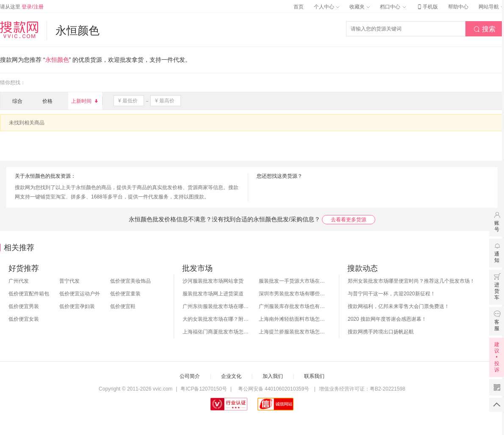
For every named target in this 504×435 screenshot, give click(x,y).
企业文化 (231, 376)
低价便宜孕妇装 (77, 306)
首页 (299, 7)
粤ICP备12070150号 (204, 389)
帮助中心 (458, 7)
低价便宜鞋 (123, 306)
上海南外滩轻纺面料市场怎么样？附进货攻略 (293, 319)
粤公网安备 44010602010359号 (273, 389)
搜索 (485, 29)
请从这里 (22, 7)
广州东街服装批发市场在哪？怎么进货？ (216, 306)
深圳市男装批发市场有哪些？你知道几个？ (293, 294)
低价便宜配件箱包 (29, 294)
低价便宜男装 (24, 306)
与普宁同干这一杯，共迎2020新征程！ (392, 294)
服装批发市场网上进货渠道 (213, 294)
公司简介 (190, 376)
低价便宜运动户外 (80, 294)
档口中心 (393, 7)
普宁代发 (69, 281)
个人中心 (327, 7)
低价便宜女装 (24, 319)
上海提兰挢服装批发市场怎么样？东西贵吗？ (293, 332)
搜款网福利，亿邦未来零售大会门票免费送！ (399, 306)
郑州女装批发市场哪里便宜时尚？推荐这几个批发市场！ (411, 281)
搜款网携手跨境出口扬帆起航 (381, 332)
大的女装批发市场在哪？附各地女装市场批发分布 (216, 319)
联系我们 (314, 376)
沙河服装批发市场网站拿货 (213, 281)
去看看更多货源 (349, 220)
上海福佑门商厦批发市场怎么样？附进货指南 (216, 332)
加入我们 (273, 376)
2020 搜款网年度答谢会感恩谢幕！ (387, 319)
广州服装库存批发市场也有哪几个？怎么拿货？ (293, 306)
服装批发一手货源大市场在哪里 (293, 281)
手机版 (427, 7)
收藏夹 (360, 7)
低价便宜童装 (125, 294)
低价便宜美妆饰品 (130, 281)
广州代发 (19, 281)
